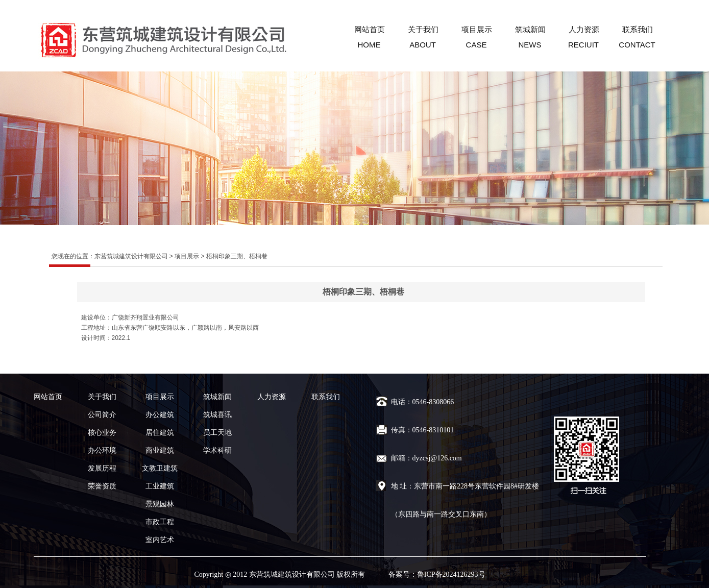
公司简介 (102, 415)
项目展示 (477, 29)
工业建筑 (160, 486)
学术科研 (217, 450)
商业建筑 (160, 450)
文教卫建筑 (160, 468)
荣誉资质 (102, 486)
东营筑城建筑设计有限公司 (131, 256)
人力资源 (584, 29)
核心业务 (102, 433)
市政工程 (160, 522)
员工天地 (217, 433)
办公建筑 (160, 415)
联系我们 (638, 29)
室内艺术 (160, 540)
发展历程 (102, 468)
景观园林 (160, 504)
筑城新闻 (530, 29)
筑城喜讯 (217, 415)
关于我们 (423, 29)
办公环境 (102, 450)
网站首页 (370, 29)
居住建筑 (160, 433)
